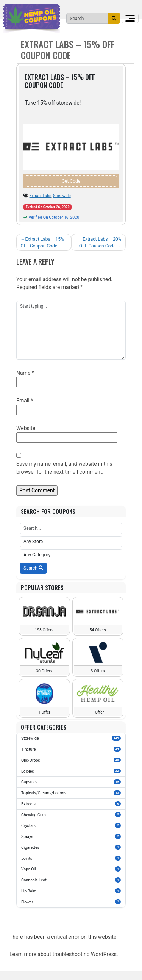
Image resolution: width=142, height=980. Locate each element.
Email (25, 401)
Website (26, 428)
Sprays (71, 836)
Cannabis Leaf (71, 880)
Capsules (71, 782)
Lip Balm (71, 891)
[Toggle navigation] (130, 18)
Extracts (71, 804)
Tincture (71, 749)
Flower (71, 902)
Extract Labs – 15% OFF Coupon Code (42, 243)
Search (33, 568)
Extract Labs (41, 196)
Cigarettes (71, 847)
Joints (71, 858)
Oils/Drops (71, 760)
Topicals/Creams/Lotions (71, 793)
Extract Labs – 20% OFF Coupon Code (100, 243)
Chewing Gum (71, 815)
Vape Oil (71, 869)
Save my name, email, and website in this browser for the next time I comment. (64, 468)
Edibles (71, 771)
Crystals (71, 825)
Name (25, 373)
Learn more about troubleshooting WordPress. (64, 954)
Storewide (62, 196)
